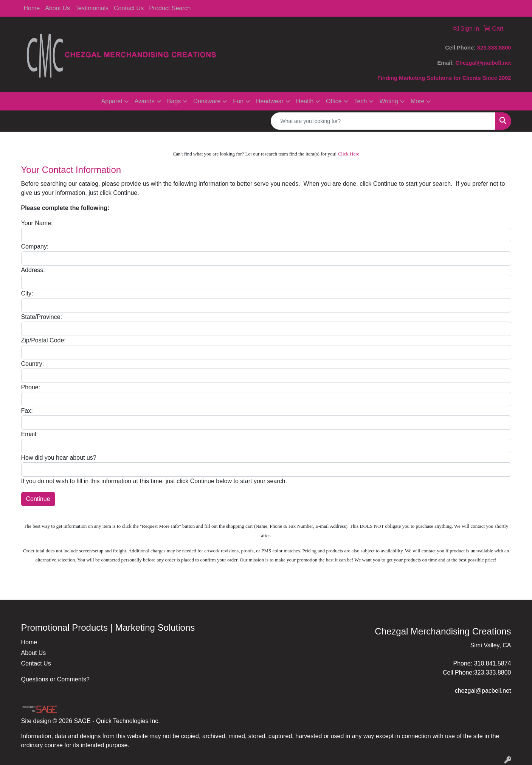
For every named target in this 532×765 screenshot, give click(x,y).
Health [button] (305, 101)
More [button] (417, 101)
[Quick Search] (383, 121)
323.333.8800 (494, 48)
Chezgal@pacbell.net (483, 63)
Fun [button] (238, 101)
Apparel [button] (112, 101)
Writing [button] (389, 101)
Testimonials (92, 8)
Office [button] (334, 101)
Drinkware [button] (207, 101)
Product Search (170, 8)
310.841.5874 (493, 663)
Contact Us (129, 8)
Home (32, 8)
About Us (57, 8)
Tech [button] (361, 101)
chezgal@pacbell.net (483, 691)
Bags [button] (174, 101)
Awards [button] (145, 101)
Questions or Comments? (55, 679)
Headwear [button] (270, 101)
